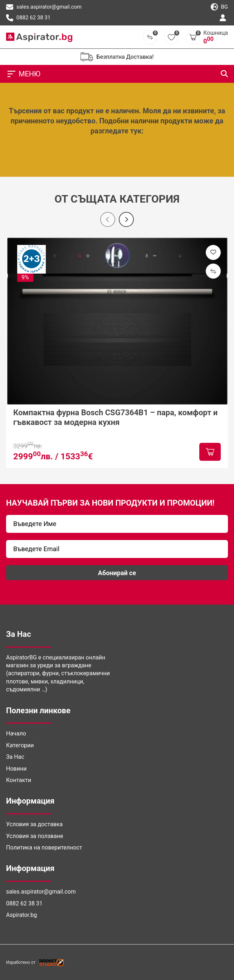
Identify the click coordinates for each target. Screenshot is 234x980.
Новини (16, 769)
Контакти (19, 780)
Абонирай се (117, 573)
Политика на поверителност (44, 848)
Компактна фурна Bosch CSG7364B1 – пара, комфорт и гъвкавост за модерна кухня (115, 417)
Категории (20, 745)
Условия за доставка (34, 824)
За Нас (15, 757)
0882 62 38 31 (28, 18)
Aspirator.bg (21, 915)
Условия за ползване (35, 836)
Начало (16, 733)
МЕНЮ (23, 74)
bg (219, 7)
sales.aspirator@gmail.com (44, 7)
